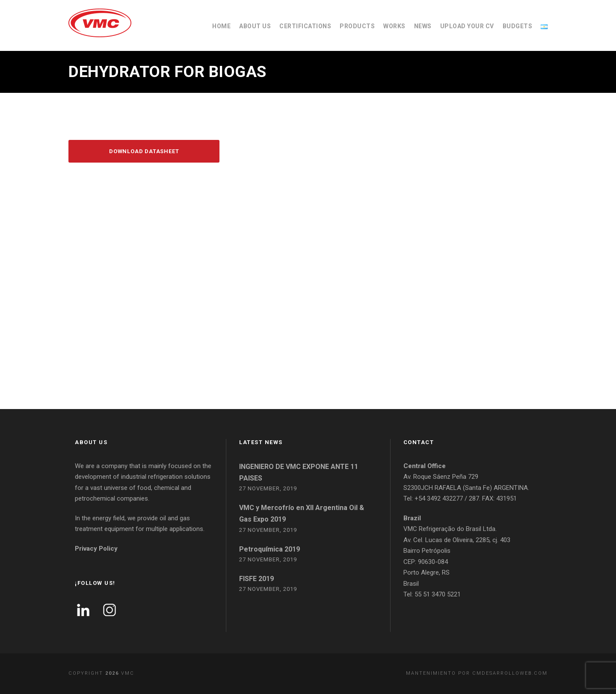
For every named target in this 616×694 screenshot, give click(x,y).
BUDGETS (518, 26)
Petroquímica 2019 (269, 549)
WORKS (394, 26)
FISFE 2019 (256, 579)
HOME (221, 26)
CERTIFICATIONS (305, 26)
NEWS (423, 26)
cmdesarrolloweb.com (510, 673)
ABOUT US (255, 26)
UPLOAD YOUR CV (467, 26)
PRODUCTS (357, 26)
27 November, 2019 (268, 488)
